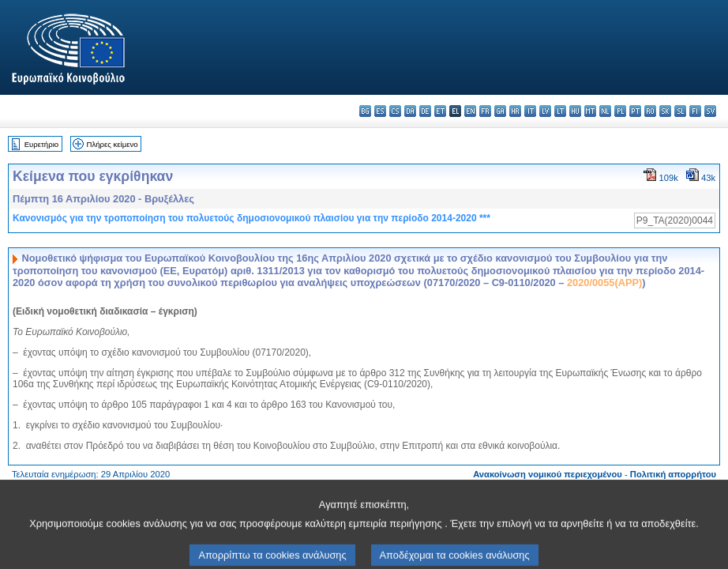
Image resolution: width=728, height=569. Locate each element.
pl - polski (620, 111)
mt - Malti (590, 111)
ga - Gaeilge (500, 111)
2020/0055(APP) (604, 283)
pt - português (635, 111)
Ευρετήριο (41, 144)
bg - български (365, 111)
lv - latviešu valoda (545, 111)
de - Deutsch (425, 111)
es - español (380, 111)
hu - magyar (575, 111)
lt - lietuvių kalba (560, 111)
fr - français (485, 111)
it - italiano (530, 111)
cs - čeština (395, 111)
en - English (470, 111)
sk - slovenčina (665, 111)
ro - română (650, 111)
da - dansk (410, 111)
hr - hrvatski (515, 111)
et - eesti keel (440, 111)
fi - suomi (695, 111)
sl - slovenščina (680, 111)
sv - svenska (710, 111)
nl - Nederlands (605, 111)
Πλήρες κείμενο (112, 144)
